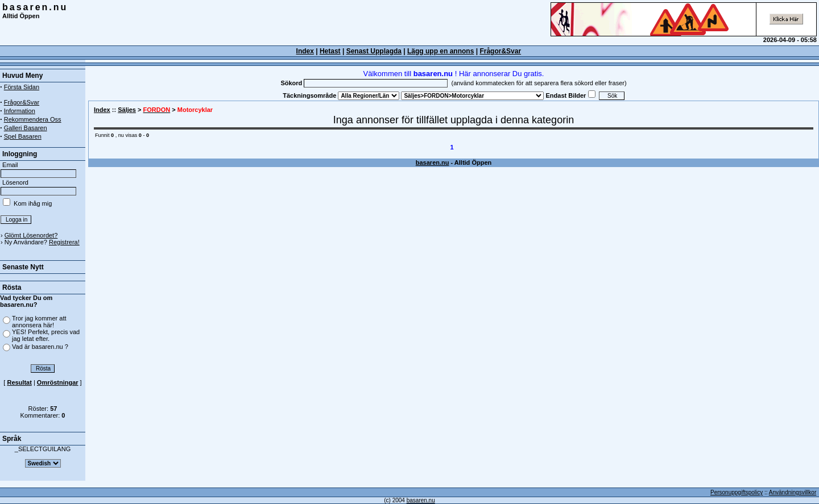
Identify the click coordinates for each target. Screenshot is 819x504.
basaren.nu (35, 7)
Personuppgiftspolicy (737, 492)
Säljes (127, 110)
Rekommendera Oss (33, 119)
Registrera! (64, 242)
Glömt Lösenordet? (31, 235)
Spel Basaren (23, 136)
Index (102, 110)
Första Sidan (22, 87)
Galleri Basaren (26, 128)
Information (20, 111)
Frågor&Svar (500, 51)
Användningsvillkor (793, 492)
